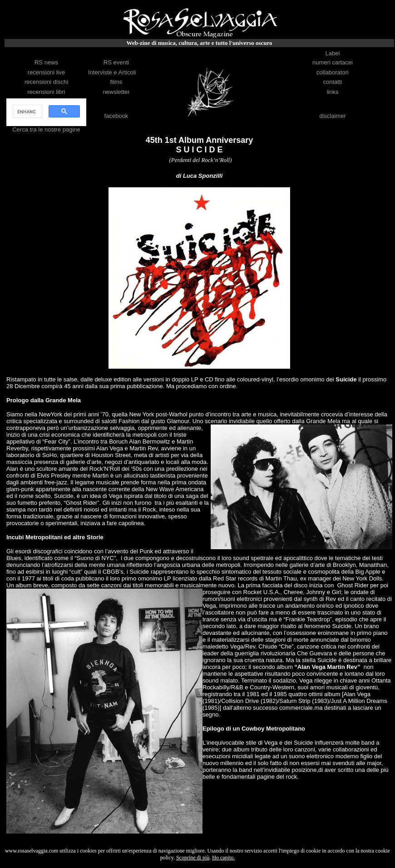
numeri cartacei (333, 62)
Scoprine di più (193, 858)
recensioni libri (46, 92)
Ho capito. (223, 858)
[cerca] (27, 112)
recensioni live (46, 72)
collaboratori (333, 72)
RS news (46, 62)
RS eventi (116, 62)
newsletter (116, 92)
